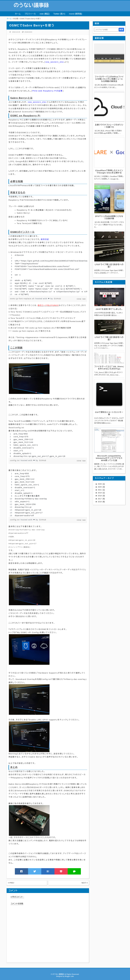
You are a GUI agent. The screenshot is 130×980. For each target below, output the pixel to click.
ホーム (18, 14)
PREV (11, 883)
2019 (100, 493)
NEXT (85, 883)
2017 (100, 499)
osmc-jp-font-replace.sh (23, 299)
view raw (81, 299)
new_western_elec (55, 62)
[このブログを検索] (106, 30)
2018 (100, 496)
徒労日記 (45, 239)
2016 (100, 502)
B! (48, 871)
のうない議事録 (31, 5)
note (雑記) (45, 14)
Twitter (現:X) (59, 14)
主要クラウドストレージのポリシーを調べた (109, 126)
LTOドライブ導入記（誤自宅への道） (109, 266)
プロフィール (30, 14)
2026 (100, 484)
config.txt (15, 460)
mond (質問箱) (76, 14)
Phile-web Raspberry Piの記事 (47, 91)
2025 (100, 487)
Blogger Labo (69, 976)
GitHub (58, 299)
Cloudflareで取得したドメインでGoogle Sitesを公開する (109, 172)
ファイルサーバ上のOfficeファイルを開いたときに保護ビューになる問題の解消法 (109, 79)
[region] (48, 275)
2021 (100, 490)
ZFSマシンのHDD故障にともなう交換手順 (109, 217)
